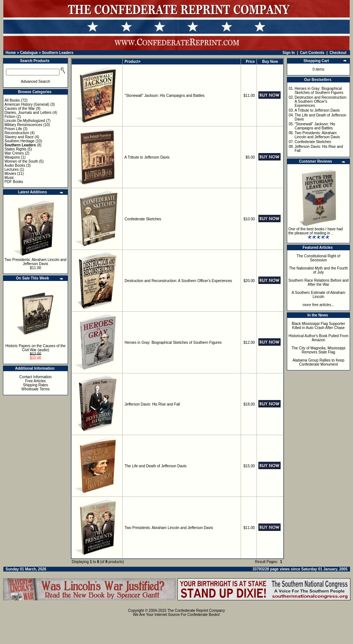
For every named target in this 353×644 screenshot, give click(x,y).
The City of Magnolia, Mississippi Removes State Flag (319, 350)
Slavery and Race (19, 137)
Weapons (12, 157)
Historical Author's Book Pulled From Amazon (319, 338)
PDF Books (14, 182)
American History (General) (27, 104)
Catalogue (29, 53)
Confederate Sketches (143, 219)
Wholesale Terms (36, 389)
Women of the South (21, 161)
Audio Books (15, 165)
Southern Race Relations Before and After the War (318, 282)
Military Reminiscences (23, 125)
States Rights (15, 149)
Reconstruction (17, 133)
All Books (12, 100)
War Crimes (14, 153)
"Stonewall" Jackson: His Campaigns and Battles (164, 96)
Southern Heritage (19, 141)
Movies (10, 174)
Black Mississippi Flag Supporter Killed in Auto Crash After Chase (318, 326)
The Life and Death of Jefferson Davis (156, 466)
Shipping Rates (35, 385)
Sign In (288, 53)
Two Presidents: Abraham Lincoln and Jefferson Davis (35, 262)
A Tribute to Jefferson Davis (147, 157)
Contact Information (35, 377)
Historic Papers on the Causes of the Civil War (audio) (36, 348)
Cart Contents (312, 53)
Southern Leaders (57, 53)
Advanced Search (36, 82)
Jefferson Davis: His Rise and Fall (152, 404)
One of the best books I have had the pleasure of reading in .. (315, 231)
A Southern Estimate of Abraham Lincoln (318, 295)
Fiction (10, 117)
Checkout (338, 53)
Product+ (133, 62)
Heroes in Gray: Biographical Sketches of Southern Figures (173, 343)
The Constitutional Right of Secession (319, 258)
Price (250, 62)
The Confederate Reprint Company (196, 611)
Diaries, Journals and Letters (28, 113)
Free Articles (35, 381)
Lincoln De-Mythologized (25, 121)
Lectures (11, 170)
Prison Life (13, 129)
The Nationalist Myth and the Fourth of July (318, 270)
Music (9, 178)
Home (11, 53)
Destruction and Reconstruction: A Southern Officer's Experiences (178, 281)
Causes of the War (20, 109)
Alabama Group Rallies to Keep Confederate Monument (318, 362)
